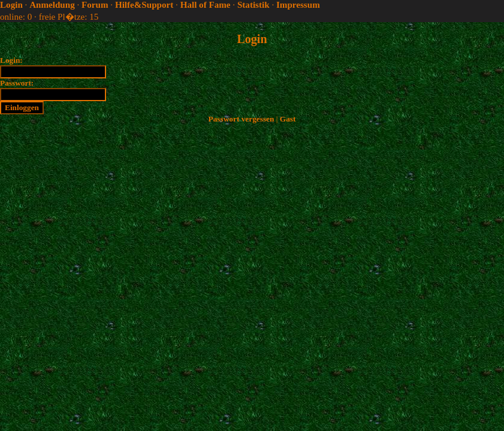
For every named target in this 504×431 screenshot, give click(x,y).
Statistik (253, 5)
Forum (95, 5)
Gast (288, 119)
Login (11, 5)
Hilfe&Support (144, 5)
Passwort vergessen (242, 119)
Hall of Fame (206, 5)
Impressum (298, 5)
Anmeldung (52, 5)
